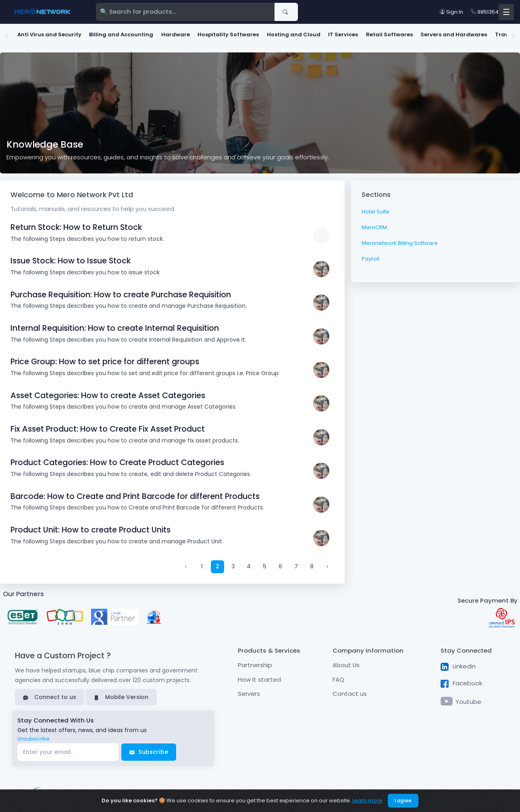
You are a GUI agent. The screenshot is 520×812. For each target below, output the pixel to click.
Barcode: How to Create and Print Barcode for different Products (135, 494)
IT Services (330, 33)
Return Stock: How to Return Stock (76, 224)
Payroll (370, 256)
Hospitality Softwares (215, 33)
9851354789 (489, 12)
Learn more (367, 801)
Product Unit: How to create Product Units (90, 527)
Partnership (255, 662)
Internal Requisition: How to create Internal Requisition (115, 325)
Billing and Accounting (108, 33)
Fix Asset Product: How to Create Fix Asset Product (108, 426)
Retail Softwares (376, 33)
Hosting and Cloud (280, 33)
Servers (249, 691)
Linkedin (458, 664)
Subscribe (149, 749)
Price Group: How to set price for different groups (105, 359)
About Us (346, 662)
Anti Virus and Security (36, 33)
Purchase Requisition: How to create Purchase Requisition (121, 292)
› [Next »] (327, 564)
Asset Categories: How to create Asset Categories (108, 393)
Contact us (350, 691)
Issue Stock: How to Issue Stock (71, 258)
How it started (259, 677)
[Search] (185, 12)
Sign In (451, 12)
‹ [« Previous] (186, 564)
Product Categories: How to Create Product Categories (117, 460)
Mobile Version (121, 694)
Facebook (461, 681)
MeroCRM (374, 224)
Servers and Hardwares (440, 33)
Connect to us (50, 694)
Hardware (162, 33)
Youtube (461, 699)
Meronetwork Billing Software (400, 240)
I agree (403, 801)
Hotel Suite (375, 209)
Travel (491, 33)
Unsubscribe (33, 736)
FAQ (338, 677)
